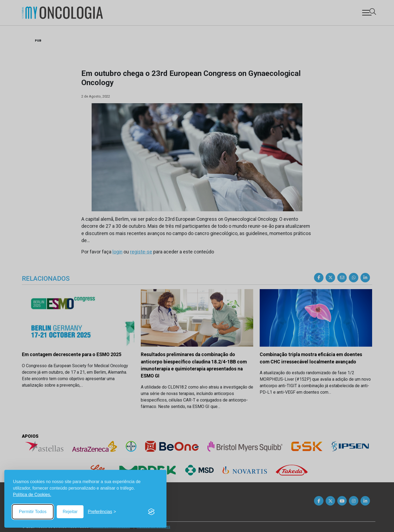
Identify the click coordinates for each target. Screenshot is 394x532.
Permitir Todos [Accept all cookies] (33, 512)
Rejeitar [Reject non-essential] (70, 512)
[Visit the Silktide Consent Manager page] (151, 512)
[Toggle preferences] (102, 512)
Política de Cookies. (32, 495)
